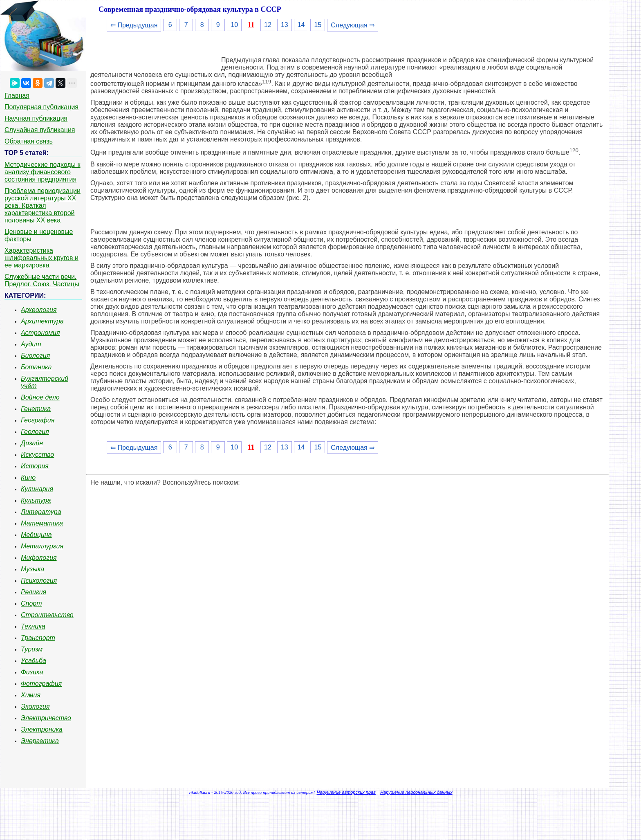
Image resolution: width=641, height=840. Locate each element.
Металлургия (42, 546)
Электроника (42, 729)
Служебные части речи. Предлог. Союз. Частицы (42, 280)
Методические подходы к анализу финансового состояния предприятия (43, 172)
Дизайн (32, 443)
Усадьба (34, 661)
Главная (17, 95)
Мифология (39, 558)
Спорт (31, 603)
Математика (42, 523)
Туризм (32, 649)
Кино (28, 477)
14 (301, 25)
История (35, 466)
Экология (35, 706)
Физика (32, 672)
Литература (41, 512)
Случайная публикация (40, 130)
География (38, 420)
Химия (31, 695)
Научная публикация (36, 118)
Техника (33, 626)
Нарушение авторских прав (346, 792)
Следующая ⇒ (353, 25)
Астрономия (40, 333)
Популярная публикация (41, 107)
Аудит (31, 344)
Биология (35, 356)
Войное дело (40, 397)
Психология (39, 581)
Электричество (46, 718)
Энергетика (40, 741)
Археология (39, 310)
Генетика (36, 409)
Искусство (37, 455)
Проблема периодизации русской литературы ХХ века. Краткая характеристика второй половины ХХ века (43, 206)
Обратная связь (29, 141)
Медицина (36, 535)
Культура (36, 500)
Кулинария (37, 489)
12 (268, 25)
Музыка (32, 569)
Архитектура (42, 321)
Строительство (47, 615)
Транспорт (38, 638)
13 (285, 25)
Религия (34, 592)
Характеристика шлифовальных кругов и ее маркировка (41, 258)
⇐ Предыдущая (134, 25)
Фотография (41, 684)
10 (234, 25)
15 (318, 25)
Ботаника (36, 367)
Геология (35, 432)
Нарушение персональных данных (416, 792)
